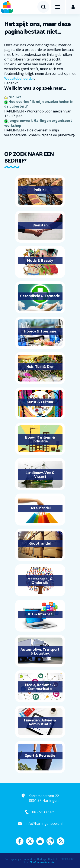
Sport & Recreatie (40, 756)
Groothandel (40, 544)
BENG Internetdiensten (43, 862)
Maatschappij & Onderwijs (40, 581)
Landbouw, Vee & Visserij (40, 475)
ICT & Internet (40, 614)
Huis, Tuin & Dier (40, 367)
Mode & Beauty (40, 261)
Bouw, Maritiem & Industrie (40, 439)
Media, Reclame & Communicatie (40, 687)
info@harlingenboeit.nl (44, 823)
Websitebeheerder (19, 78)
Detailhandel (40, 508)
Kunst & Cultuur (40, 402)
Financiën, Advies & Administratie (40, 722)
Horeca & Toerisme (40, 331)
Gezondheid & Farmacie (40, 296)
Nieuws (15, 97)
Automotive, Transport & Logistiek (40, 652)
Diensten (40, 225)
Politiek (40, 190)
